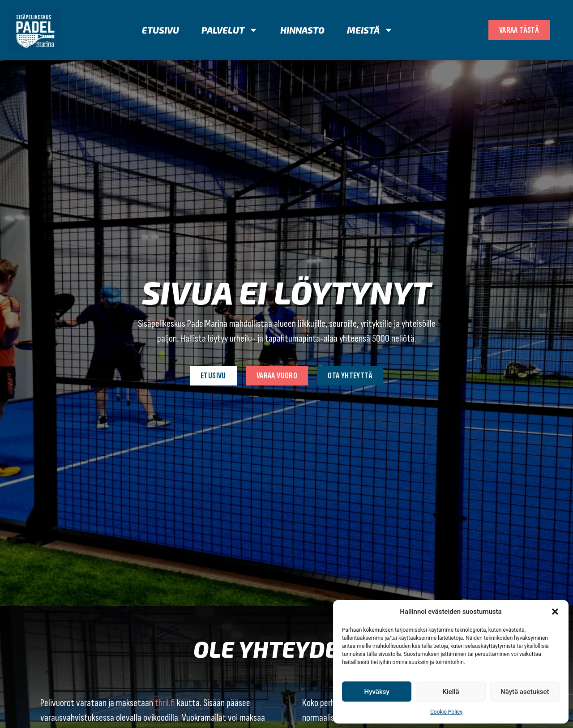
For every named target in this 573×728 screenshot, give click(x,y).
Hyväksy (377, 692)
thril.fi (165, 703)
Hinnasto (302, 30)
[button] (555, 612)
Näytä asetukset (525, 692)
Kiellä (451, 692)
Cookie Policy (446, 712)
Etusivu (160, 30)
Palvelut (230, 30)
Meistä (370, 30)
